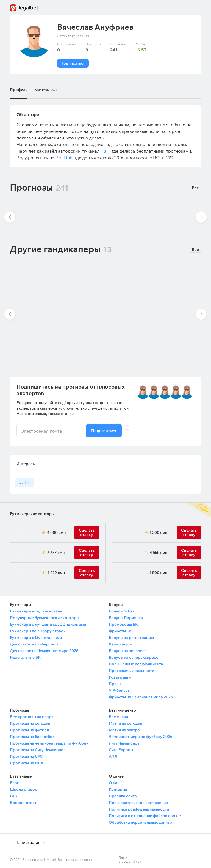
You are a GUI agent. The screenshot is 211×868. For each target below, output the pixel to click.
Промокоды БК (123, 624)
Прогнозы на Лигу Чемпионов (38, 750)
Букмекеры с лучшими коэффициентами (48, 624)
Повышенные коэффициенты (136, 664)
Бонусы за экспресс (128, 651)
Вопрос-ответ (23, 803)
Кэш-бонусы (121, 644)
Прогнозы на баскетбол (32, 737)
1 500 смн (158, 532)
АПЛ (113, 756)
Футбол (25, 483)
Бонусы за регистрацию (131, 638)
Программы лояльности (131, 671)
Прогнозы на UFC (26, 756)
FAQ (14, 796)
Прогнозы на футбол (29, 730)
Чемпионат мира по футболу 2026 (141, 737)
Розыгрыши (120, 677)
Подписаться (73, 63)
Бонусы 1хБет (122, 611)
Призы (115, 684)
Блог (14, 783)
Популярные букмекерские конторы (45, 618)
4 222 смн (56, 573)
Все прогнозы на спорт (32, 717)
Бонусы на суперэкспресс (134, 657)
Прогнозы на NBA (27, 763)
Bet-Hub (64, 158)
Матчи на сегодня (126, 723)
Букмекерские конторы (32, 514)
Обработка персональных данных (141, 822)
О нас (114, 783)
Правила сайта (123, 796)
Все (195, 188)
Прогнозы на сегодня (30, 723)
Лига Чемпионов (124, 743)
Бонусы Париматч (126, 618)
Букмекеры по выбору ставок (38, 631)
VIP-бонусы (120, 690)
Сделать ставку (87, 573)
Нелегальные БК (25, 657)
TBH (105, 151)
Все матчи (118, 717)
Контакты (118, 789)
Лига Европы (121, 750)
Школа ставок (23, 789)
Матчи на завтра (124, 730)
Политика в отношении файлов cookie (145, 816)
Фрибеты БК (120, 631)
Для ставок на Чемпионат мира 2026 (44, 651)
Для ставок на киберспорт (35, 644)
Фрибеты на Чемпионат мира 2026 (141, 697)
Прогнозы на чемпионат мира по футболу (49, 743)
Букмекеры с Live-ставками (36, 638)
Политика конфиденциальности (139, 809)
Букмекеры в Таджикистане (36, 611)
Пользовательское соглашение (138, 803)
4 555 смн (158, 553)
